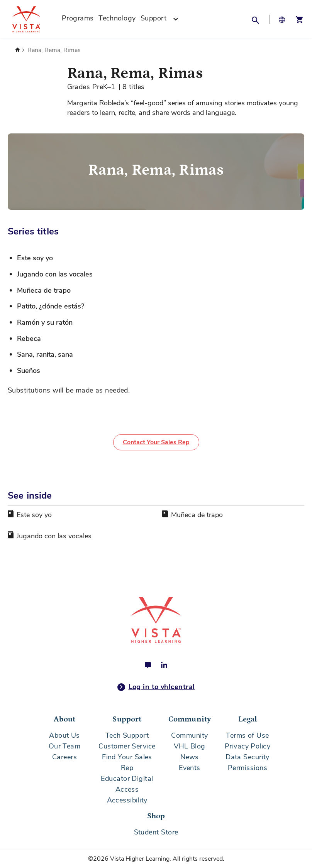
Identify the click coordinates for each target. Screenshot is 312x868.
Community (189, 735)
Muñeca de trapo (197, 515)
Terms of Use (247, 735)
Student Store (156, 832)
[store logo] (35, 19)
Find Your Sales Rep (127, 762)
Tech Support (127, 735)
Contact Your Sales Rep (156, 442)
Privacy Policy (248, 746)
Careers (64, 757)
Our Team (65, 746)
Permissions (248, 768)
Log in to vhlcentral (156, 687)
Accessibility (127, 800)
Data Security (248, 757)
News (190, 757)
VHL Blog (190, 746)
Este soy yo (34, 515)
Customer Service (127, 746)
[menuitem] (78, 19)
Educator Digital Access (127, 784)
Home (17, 50)
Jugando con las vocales (54, 536)
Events (190, 768)
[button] (255, 19)
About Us (64, 735)
